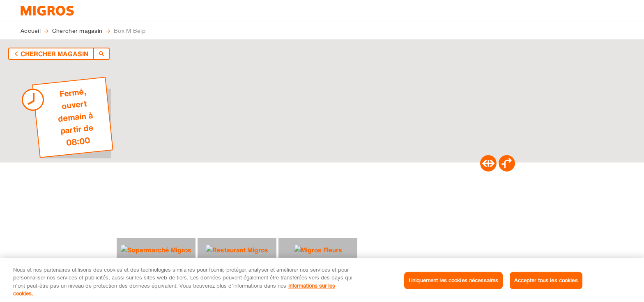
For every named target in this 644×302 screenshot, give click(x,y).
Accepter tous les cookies (546, 287)
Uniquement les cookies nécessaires (453, 287)
